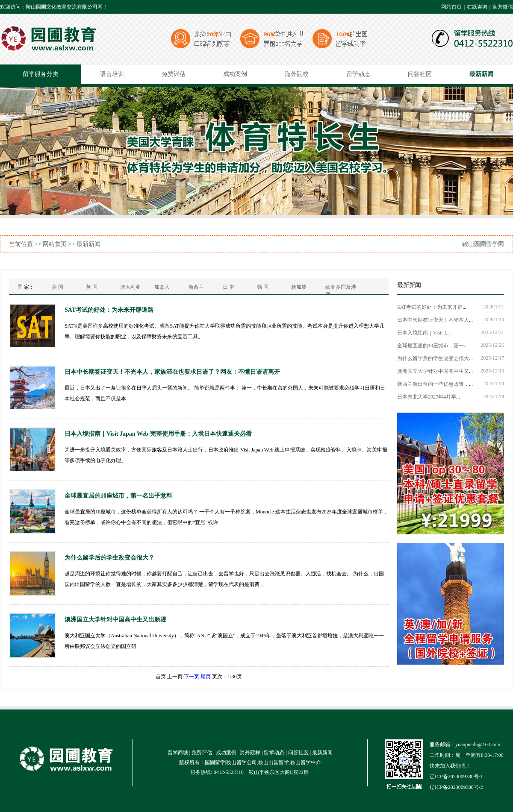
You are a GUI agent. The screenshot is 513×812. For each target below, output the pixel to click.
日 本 (228, 287)
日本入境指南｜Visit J (422, 333)
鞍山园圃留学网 (483, 244)
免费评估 (174, 74)
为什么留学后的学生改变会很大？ (109, 558)
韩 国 (263, 287)
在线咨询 (477, 7)
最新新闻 (481, 74)
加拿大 (162, 287)
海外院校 (297, 74)
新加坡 (299, 287)
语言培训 (112, 74)
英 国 (92, 287)
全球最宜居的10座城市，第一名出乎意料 (118, 496)
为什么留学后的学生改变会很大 (433, 358)
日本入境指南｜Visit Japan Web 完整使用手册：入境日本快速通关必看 (158, 434)
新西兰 (196, 287)
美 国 (57, 287)
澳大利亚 (130, 287)
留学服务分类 (41, 74)
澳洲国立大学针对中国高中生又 (433, 371)
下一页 (192, 677)
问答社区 (420, 74)
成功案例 (235, 74)
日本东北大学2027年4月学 (427, 397)
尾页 (206, 677)
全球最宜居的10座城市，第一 (430, 346)
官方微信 (503, 7)
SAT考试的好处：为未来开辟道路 (109, 310)
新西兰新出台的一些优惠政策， (433, 384)
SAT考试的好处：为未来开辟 (430, 307)
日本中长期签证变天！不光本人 (433, 320)
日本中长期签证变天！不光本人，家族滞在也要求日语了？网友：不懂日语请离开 (172, 372)
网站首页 (451, 7)
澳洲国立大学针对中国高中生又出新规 (115, 620)
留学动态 (358, 74)
